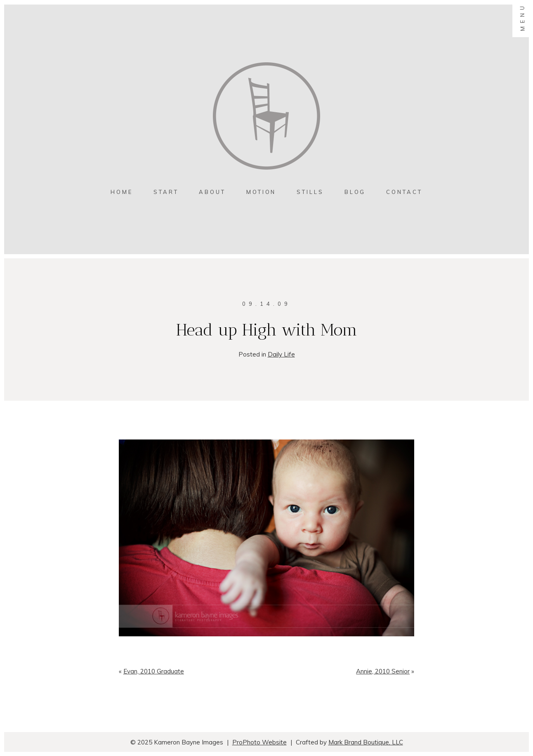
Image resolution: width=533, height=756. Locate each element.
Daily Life (281, 354)
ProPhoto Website (259, 742)
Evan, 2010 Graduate (154, 671)
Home (122, 192)
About (212, 192)
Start (166, 192)
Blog (355, 192)
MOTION (261, 192)
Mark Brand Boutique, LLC (366, 742)
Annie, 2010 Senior (383, 671)
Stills (310, 192)
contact (404, 192)
